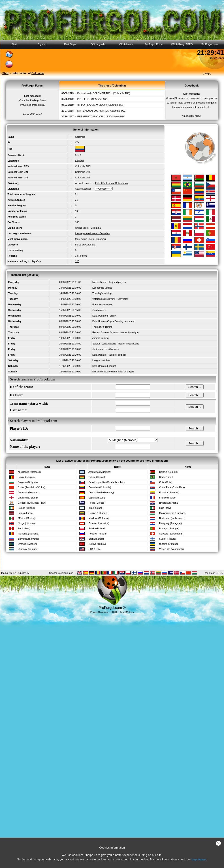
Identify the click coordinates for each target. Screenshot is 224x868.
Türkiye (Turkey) (97, 544)
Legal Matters (199, 860)
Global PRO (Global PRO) (32, 503)
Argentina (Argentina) (100, 472)
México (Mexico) (27, 518)
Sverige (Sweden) (27, 544)
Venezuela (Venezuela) (171, 549)
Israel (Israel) (96, 508)
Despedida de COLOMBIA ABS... (95, 93)
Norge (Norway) (26, 523)
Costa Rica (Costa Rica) (172, 487)
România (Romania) (29, 534)
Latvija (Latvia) (26, 513)
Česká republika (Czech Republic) (107, 482)
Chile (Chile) (166, 482)
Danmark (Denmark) (29, 492)
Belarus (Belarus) (168, 472)
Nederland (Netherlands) (172, 518)
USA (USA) (95, 549)
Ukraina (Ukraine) (169, 544)
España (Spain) (97, 498)
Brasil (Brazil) (166, 477)
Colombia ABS (83, 166)
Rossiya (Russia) (98, 534)
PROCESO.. (84, 99)
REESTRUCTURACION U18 (93, 116)
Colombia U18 (83, 177)
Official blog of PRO (182, 44)
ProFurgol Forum (154, 44)
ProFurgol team (210, 44)
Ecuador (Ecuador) (169, 492)
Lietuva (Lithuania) (98, 513)
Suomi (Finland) (167, 539)
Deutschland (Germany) (101, 492)
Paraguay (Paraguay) (170, 523)
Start (14, 44)
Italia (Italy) (165, 508)
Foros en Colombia (85, 245)
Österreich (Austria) (99, 523)
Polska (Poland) (97, 528)
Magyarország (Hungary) (172, 513)
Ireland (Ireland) (26, 508)
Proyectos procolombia (32, 105)
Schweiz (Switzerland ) (171, 534)
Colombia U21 (83, 172)
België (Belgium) (27, 477)
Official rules (126, 44)
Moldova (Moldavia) (99, 518)
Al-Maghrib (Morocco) (29, 472)
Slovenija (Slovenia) (28, 539)
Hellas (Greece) (97, 503)
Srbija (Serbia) (96, 539)
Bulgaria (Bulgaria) (28, 482)
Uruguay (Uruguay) (28, 549)
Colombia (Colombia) (100, 487)
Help (207, 73)
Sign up (42, 44)
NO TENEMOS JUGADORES (93, 111)
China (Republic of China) (32, 487)
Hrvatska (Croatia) (169, 503)
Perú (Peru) (24, 528)
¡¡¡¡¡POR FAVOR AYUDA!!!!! (92, 105)
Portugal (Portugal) (169, 528)
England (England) (28, 498)
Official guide (98, 44)
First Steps (70, 44)
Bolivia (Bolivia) (97, 477)
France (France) (168, 498)
